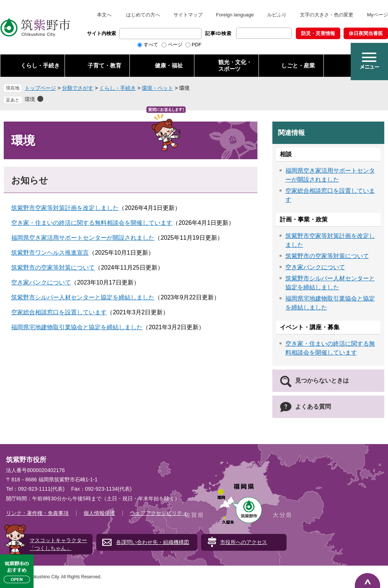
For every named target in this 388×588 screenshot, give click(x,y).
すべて (151, 45)
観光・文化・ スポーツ (235, 65)
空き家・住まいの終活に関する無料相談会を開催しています (92, 223)
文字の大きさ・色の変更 (327, 15)
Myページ (378, 15)
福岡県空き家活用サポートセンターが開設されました (83, 238)
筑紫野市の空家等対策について (53, 268)
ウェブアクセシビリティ (159, 513)
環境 (30, 99)
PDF (197, 45)
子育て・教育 (104, 65)
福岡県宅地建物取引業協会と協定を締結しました (77, 327)
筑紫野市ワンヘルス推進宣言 (50, 253)
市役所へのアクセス (244, 542)
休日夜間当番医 (366, 33)
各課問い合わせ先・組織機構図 (153, 542)
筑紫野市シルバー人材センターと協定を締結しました (83, 297)
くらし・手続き (40, 65)
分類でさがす (78, 88)
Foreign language (235, 15)
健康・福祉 (169, 65)
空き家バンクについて (41, 282)
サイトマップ (188, 15)
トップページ (40, 88)
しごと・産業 (298, 65)
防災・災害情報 (318, 33)
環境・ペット (157, 88)
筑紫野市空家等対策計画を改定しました (65, 208)
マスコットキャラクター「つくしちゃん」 (58, 544)
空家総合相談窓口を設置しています (59, 312)
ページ (175, 45)
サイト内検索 (101, 33)
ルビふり (277, 15)
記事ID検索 (218, 33)
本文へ (104, 15)
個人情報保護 (99, 513)
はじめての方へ (143, 15)
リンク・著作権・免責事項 (37, 513)
